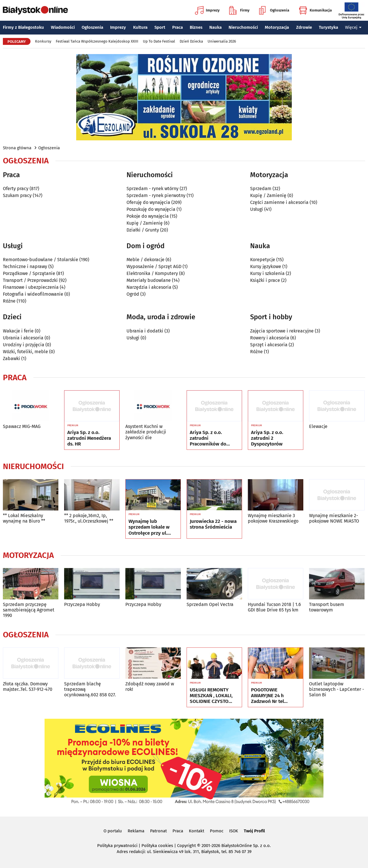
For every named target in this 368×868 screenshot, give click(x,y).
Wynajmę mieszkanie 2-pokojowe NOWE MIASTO (334, 518)
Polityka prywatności (117, 846)
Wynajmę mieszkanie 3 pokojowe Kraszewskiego (273, 518)
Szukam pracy (17, 195)
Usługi (257, 209)
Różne (9, 301)
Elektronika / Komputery (152, 273)
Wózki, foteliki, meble (25, 352)
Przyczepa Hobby (82, 604)
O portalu (113, 831)
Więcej (353, 27)
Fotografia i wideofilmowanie (33, 294)
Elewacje (318, 426)
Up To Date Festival (159, 41)
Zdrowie (304, 27)
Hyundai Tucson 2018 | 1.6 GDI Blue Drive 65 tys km (274, 607)
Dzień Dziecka (191, 41)
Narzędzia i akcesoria (149, 287)
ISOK (234, 831)
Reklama (136, 831)
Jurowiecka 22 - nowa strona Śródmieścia (213, 524)
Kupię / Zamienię (145, 223)
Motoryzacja (277, 27)
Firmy (239, 10)
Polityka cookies (157, 846)
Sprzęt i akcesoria (269, 345)
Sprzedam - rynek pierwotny (156, 195)
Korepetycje (263, 260)
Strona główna (17, 148)
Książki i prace (265, 280)
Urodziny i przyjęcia (24, 345)
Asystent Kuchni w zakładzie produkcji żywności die (146, 432)
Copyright (186, 846)
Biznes (196, 27)
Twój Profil (254, 831)
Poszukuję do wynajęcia (151, 209)
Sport (160, 27)
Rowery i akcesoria (270, 338)
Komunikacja (315, 10)
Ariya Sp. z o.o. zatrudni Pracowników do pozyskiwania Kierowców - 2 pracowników (208, 438)
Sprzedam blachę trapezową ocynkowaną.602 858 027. (90, 689)
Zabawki (11, 359)
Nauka (215, 27)
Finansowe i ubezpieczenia (31, 287)
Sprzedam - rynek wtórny (153, 189)
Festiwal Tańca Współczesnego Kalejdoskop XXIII (97, 41)
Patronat (158, 831)
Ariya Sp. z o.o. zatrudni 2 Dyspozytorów (267, 438)
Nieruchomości (243, 27)
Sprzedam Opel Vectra (210, 604)
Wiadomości (63, 27)
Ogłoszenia (274, 10)
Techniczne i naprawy (25, 266)
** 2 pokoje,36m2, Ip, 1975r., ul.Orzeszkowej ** (89, 518)
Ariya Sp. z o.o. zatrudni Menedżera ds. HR (89, 438)
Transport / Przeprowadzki (30, 280)
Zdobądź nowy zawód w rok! (150, 687)
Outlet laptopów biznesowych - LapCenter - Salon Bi (337, 689)
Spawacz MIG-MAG (22, 426)
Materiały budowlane (149, 280)
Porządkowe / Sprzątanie (29, 273)
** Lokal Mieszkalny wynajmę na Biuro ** (24, 518)
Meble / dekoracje (145, 260)
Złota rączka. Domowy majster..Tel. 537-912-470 (28, 687)
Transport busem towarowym (327, 607)
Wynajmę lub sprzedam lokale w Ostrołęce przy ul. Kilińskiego (149, 527)
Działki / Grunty (143, 230)
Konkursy (43, 41)
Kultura (140, 27)
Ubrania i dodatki (145, 331)
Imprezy (207, 10)
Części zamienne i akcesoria (279, 202)
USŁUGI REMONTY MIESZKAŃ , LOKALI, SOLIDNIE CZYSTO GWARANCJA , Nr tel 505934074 (211, 696)
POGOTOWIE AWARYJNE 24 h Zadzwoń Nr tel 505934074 (268, 696)
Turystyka (328, 27)
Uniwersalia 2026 (222, 41)
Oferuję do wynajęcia (148, 202)
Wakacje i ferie (18, 331)
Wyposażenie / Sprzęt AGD (154, 266)
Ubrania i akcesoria (23, 338)
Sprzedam (261, 189)
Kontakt (197, 831)
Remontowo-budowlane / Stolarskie (41, 260)
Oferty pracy (16, 189)
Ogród (133, 294)
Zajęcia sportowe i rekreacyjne (282, 331)
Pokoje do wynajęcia (148, 216)
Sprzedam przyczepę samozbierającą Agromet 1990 (29, 610)
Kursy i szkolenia (267, 273)
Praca (178, 27)
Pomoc (217, 831)
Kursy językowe (266, 266)
